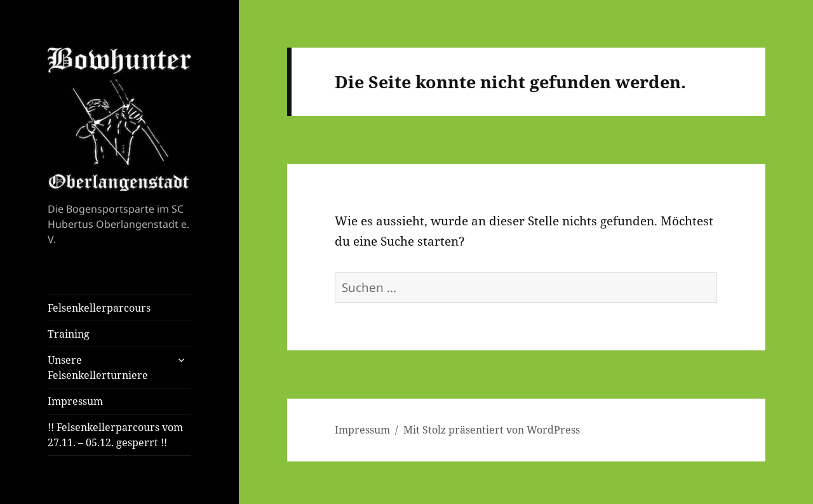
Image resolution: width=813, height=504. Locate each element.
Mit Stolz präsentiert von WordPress (492, 430)
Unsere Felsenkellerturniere (98, 368)
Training (69, 334)
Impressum (75, 401)
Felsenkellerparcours (99, 308)
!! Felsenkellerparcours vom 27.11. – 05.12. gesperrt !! (115, 435)
